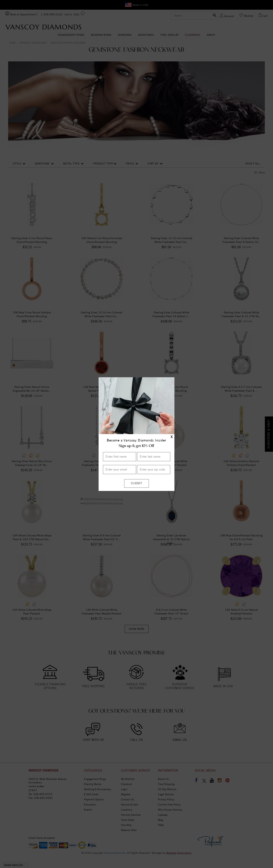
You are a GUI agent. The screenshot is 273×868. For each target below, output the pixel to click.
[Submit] (136, 483)
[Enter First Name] (120, 457)
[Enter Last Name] (154, 457)
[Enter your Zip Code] (154, 470)
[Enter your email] (120, 470)
